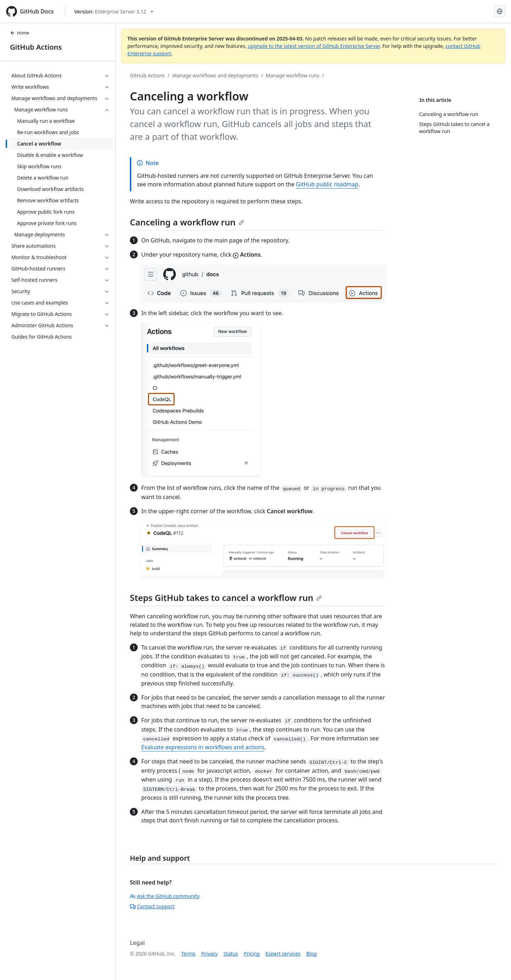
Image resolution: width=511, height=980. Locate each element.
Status (231, 954)
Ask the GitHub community (165, 896)
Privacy (210, 954)
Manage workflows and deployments (215, 75)
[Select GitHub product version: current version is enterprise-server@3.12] (114, 12)
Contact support (152, 906)
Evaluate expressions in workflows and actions (203, 747)
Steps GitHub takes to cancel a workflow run (226, 598)
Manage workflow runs (293, 75)
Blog (312, 954)
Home (20, 33)
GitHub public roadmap (327, 184)
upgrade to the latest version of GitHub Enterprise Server (314, 46)
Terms (188, 954)
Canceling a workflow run (187, 222)
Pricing (252, 954)
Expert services (283, 954)
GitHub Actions (36, 47)
